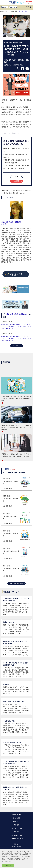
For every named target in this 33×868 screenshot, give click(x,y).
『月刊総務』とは (17, 815)
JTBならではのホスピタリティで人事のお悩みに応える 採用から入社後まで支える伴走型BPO (16, 399)
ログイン (29, 3)
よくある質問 (17, 818)
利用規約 (17, 832)
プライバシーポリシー (17, 838)
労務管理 (5, 7)
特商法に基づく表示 (17, 835)
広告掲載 (17, 825)
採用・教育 (13, 7)
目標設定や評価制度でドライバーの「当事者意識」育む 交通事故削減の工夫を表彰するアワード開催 (16, 427)
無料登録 (29, 1)
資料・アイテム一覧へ (17, 583)
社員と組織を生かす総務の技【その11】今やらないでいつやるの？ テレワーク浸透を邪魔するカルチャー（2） (16, 326)
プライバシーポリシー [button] (8, 862)
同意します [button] (8, 865)
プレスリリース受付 (17, 828)
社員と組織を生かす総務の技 (13, 42)
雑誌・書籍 (17, 483)
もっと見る (17, 346)
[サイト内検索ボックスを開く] (30, 7)
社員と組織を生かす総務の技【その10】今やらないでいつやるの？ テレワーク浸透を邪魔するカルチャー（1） (16, 338)
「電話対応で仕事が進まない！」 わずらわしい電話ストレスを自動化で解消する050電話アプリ (16, 456)
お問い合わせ (17, 821)
